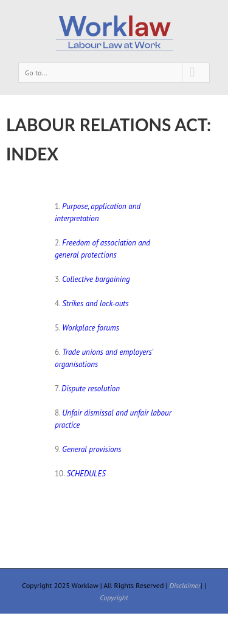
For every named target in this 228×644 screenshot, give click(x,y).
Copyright (114, 598)
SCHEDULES (86, 474)
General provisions (92, 449)
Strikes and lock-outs (95, 303)
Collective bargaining (96, 279)
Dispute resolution (91, 389)
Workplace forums (91, 328)
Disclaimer (185, 585)
